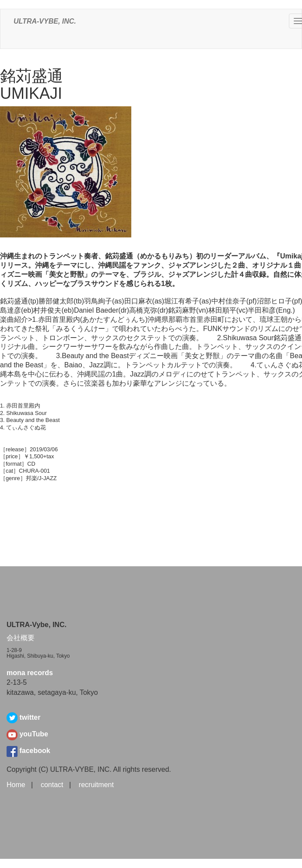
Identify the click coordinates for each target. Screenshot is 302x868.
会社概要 (21, 638)
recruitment (96, 785)
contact (52, 785)
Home (16, 785)
